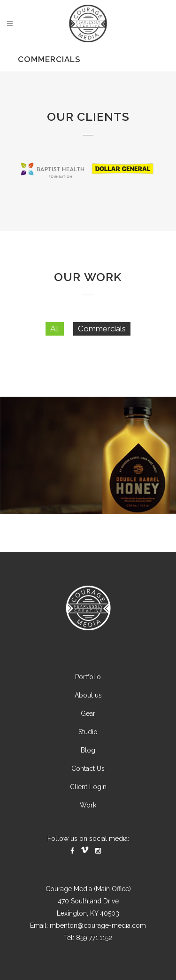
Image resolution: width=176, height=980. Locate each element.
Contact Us (88, 786)
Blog (88, 768)
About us (88, 713)
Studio (88, 750)
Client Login (88, 805)
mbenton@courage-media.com (98, 943)
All (55, 346)
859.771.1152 (94, 956)
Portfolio (88, 695)
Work (88, 823)
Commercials (102, 346)
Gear (88, 731)
